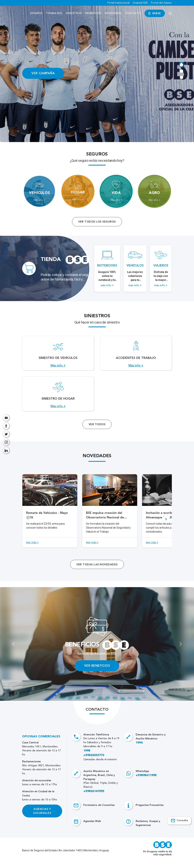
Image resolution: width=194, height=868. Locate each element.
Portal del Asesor (161, 3)
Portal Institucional (118, 3)
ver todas (97, 573)
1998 (87, 759)
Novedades (113, 13)
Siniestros (74, 13)
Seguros (36, 13)
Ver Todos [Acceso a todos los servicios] (97, 433)
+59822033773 (94, 764)
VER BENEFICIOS (97, 674)
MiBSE (155, 13)
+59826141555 (94, 800)
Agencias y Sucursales (42, 819)
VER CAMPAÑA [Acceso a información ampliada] (43, 73)
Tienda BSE (54, 13)
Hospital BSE (140, 3)
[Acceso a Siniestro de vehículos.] (58, 355)
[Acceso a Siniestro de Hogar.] (58, 400)
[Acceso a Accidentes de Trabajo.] (136, 355)
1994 (139, 751)
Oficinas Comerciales (41, 745)
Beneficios (93, 13)
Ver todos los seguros (97, 222)
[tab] (181, 64)
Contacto (133, 13)
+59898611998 (146, 784)
